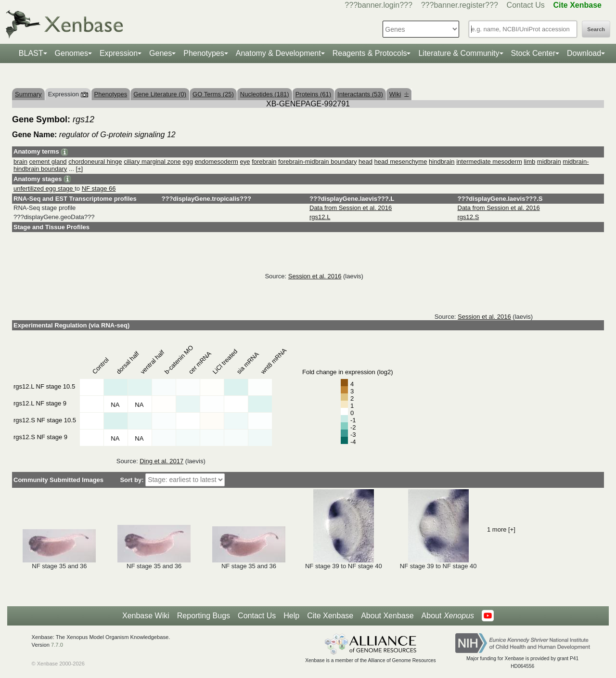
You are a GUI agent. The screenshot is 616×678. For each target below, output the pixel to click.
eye (245, 162)
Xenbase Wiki (146, 616)
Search (596, 29)
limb (529, 162)
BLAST (31, 53)
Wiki (399, 94)
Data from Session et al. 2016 (351, 208)
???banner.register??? (460, 5)
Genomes (71, 53)
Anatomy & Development (278, 53)
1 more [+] (501, 529)
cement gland (48, 162)
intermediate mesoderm (489, 162)
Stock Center (533, 53)
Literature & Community (459, 53)
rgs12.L (320, 217)
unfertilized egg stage (44, 189)
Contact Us (526, 5)
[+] (79, 169)
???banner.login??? (379, 5)
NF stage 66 (99, 189)
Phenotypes (204, 53)
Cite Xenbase (330, 616)
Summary (28, 94)
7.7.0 (57, 645)
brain (20, 162)
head (366, 162)
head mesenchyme (401, 162)
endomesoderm (217, 162)
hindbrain (442, 162)
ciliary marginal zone (152, 162)
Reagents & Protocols (370, 53)
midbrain (549, 162)
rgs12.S (468, 217)
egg (188, 162)
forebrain (264, 162)
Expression (119, 53)
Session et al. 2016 (315, 276)
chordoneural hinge (95, 162)
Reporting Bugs (204, 616)
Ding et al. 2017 (161, 461)
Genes (160, 53)
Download (584, 53)
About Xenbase (387, 616)
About (448, 616)
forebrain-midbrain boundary (317, 162)
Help (291, 616)
